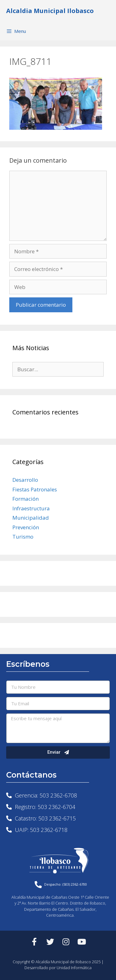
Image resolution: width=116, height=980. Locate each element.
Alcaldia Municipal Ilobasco (50, 11)
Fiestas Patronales (35, 489)
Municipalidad (31, 518)
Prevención (26, 527)
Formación (26, 499)
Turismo (23, 537)
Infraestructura (31, 508)
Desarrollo (25, 480)
